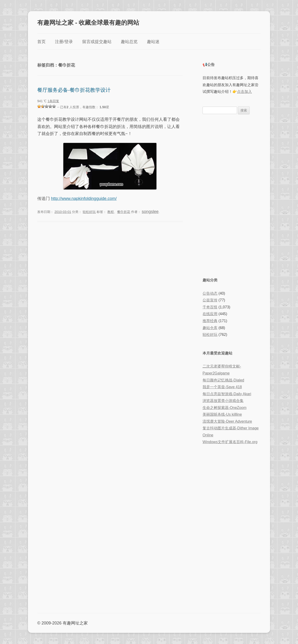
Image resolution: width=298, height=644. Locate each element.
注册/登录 (64, 42)
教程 (111, 212)
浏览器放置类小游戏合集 (223, 401)
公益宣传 (210, 300)
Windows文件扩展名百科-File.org (230, 442)
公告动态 (210, 293)
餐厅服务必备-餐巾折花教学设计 (74, 90)
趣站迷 (153, 42)
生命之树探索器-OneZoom (224, 408)
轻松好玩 (89, 212)
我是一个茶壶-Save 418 (222, 387)
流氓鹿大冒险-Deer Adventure (227, 421)
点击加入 (244, 92)
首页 (41, 42)
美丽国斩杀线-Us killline (222, 414)
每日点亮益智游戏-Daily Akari (227, 394)
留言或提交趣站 (97, 42)
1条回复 (53, 101)
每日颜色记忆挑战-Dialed (223, 380)
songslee (150, 212)
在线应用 (210, 314)
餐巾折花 (124, 212)
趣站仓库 (210, 328)
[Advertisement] (232, 195)
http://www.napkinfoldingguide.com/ (84, 199)
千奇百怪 (210, 307)
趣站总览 (129, 42)
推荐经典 (210, 321)
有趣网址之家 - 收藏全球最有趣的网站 (88, 22)
